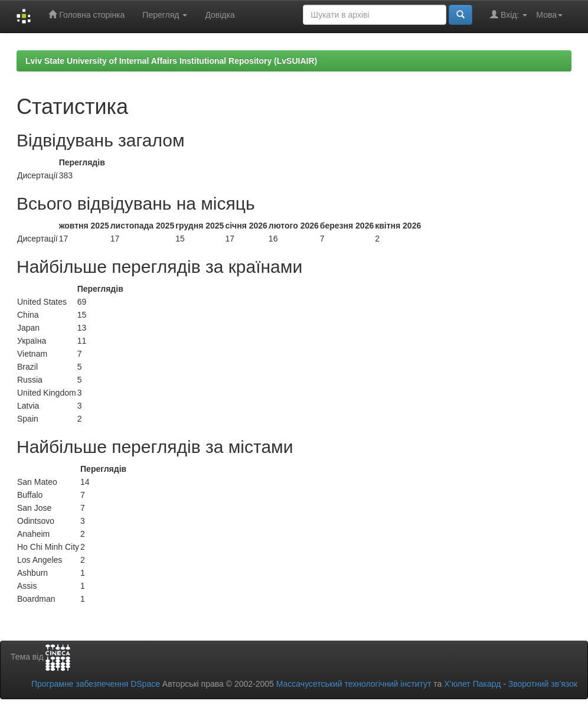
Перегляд (165, 15)
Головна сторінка (86, 14)
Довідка (220, 15)
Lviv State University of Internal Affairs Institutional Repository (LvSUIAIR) (171, 61)
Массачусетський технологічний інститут (354, 684)
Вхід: (509, 14)
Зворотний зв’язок (543, 684)
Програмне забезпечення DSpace (96, 684)
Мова (549, 15)
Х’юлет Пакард (472, 684)
